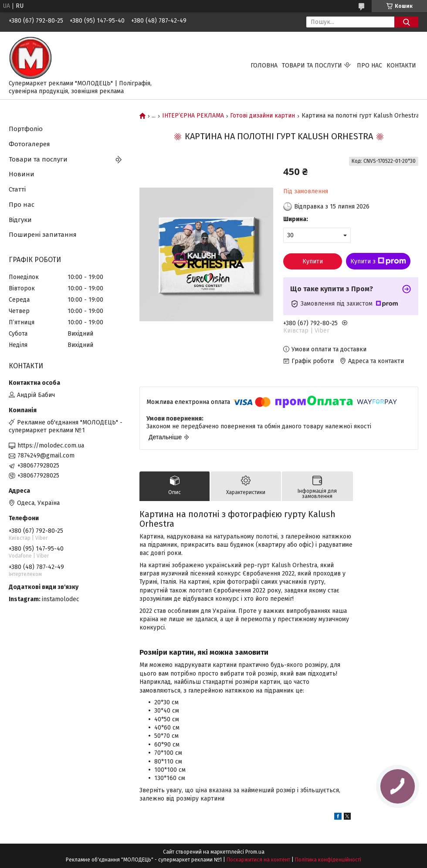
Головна (264, 66)
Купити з (378, 261)
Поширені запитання (43, 235)
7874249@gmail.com (46, 456)
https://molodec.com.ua (51, 446)
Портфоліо (26, 129)
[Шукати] (406, 22)
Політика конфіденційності (328, 860)
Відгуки (20, 220)
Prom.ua (255, 852)
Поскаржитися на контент (258, 860)
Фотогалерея (29, 144)
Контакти (401, 66)
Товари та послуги (312, 66)
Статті (17, 189)
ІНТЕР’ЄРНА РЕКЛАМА (193, 116)
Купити (313, 261)
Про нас (369, 66)
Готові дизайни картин (263, 116)
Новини (22, 174)
